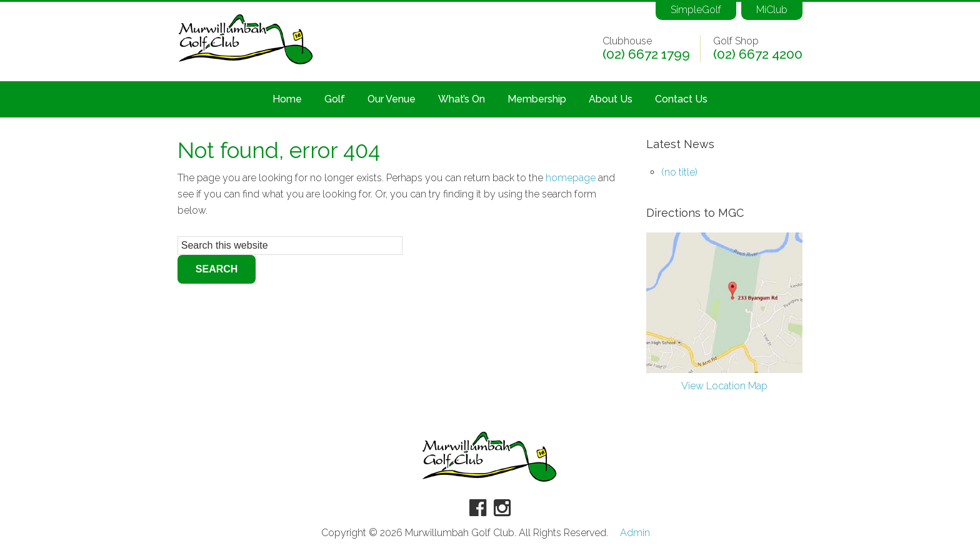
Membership (537, 99)
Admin (635, 533)
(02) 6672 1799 (646, 54)
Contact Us (681, 99)
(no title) (679, 172)
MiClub (772, 10)
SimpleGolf (696, 10)
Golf (335, 99)
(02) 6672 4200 (758, 54)
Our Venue (392, 99)
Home (287, 99)
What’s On (462, 99)
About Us (611, 99)
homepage (571, 178)
